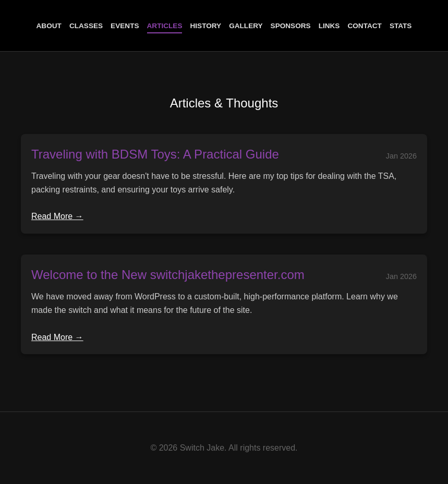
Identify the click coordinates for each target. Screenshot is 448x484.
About (49, 26)
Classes (86, 26)
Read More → (57, 216)
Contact (364, 26)
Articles (165, 26)
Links (329, 26)
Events (125, 26)
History (205, 26)
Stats (401, 26)
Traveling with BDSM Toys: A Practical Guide (155, 154)
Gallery (246, 26)
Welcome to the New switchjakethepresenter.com (168, 275)
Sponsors (291, 26)
